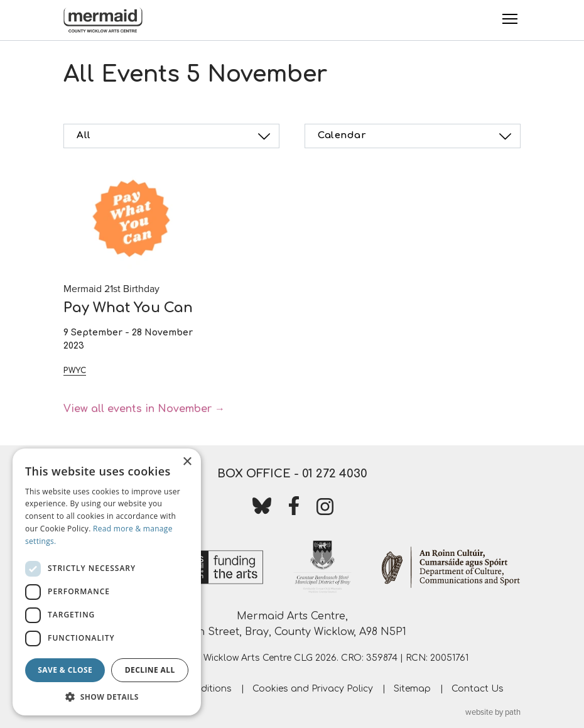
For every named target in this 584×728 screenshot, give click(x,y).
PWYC (75, 371)
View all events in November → (144, 409)
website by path (493, 712)
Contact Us (478, 689)
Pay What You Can (128, 308)
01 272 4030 (335, 474)
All (175, 136)
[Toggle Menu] (510, 19)
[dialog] (107, 582)
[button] (107, 697)
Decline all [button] (150, 670)
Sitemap (412, 689)
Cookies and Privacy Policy (313, 689)
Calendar (416, 136)
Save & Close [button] (65, 670)
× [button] (187, 462)
